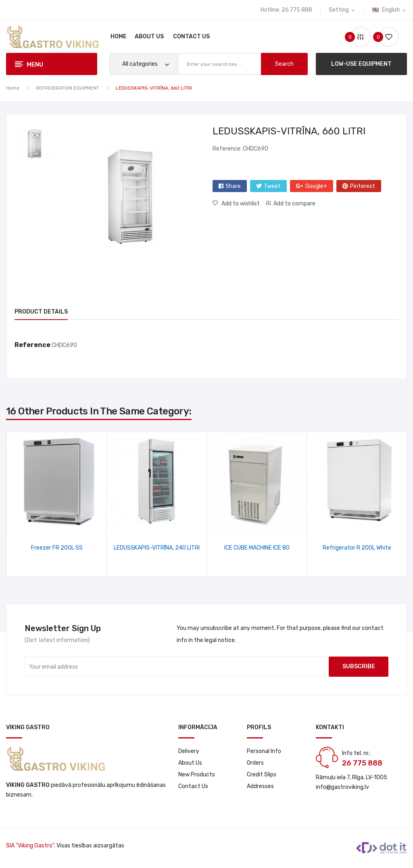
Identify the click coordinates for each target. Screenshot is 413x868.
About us (190, 763)
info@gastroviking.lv (342, 787)
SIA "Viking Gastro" (30, 846)
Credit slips (262, 775)
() (386, 37)
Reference (32, 345)
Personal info (264, 751)
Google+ (316, 186)
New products (197, 775)
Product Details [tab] (41, 312)
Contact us (193, 786)
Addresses (260, 786)
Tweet (272, 186)
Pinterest (363, 186)
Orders (255, 763)
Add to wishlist (240, 204)
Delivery (189, 751)
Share (233, 186)
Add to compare (294, 204)
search (284, 64)
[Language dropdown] (390, 10)
